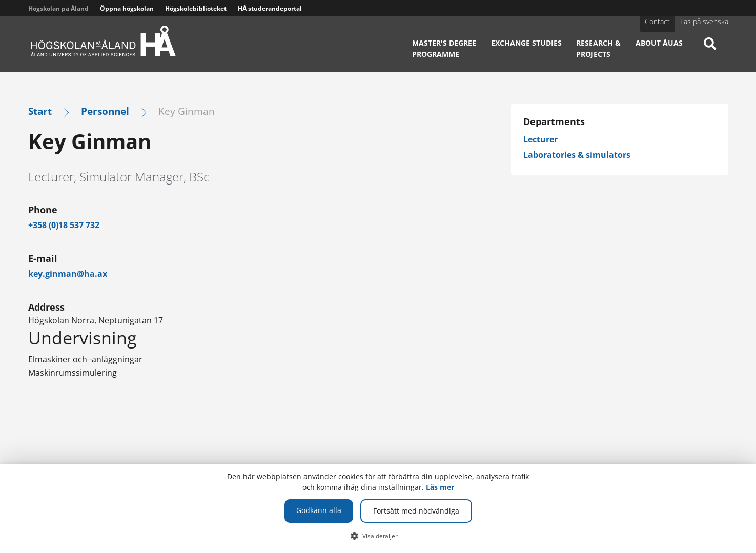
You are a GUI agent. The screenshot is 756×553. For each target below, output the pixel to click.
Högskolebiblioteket (196, 8)
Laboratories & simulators (577, 155)
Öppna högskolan (127, 8)
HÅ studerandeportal (270, 8)
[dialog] (378, 508)
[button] (378, 536)
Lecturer (540, 139)
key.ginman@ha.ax (68, 274)
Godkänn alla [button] (319, 510)
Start (40, 111)
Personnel (105, 111)
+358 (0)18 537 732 (64, 225)
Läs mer (440, 487)
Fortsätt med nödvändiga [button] (416, 511)
